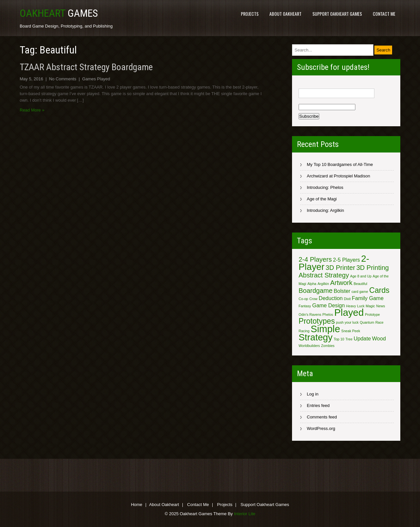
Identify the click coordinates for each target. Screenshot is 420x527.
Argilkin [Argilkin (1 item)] (323, 284)
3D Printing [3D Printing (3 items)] (373, 268)
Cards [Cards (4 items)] (379, 290)
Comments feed (322, 417)
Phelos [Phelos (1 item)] (328, 314)
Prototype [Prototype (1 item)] (372, 314)
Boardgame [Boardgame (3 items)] (315, 291)
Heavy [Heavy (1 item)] (351, 306)
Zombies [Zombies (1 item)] (328, 346)
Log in (313, 394)
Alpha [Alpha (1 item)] (312, 284)
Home (137, 505)
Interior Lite (245, 514)
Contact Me (384, 14)
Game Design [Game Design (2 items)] (329, 305)
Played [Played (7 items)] (349, 312)
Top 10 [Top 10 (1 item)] (339, 339)
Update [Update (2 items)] (362, 338)
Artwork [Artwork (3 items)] (341, 283)
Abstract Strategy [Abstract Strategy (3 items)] (324, 275)
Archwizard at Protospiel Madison (338, 176)
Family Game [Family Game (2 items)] (368, 298)
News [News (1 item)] (381, 306)
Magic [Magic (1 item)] (370, 306)
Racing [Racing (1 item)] (304, 331)
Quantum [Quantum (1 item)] (367, 322)
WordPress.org (321, 428)
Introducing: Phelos (325, 187)
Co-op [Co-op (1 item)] (303, 299)
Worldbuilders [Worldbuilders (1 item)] (309, 346)
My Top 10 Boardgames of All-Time (340, 164)
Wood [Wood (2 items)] (379, 338)
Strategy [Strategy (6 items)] (315, 337)
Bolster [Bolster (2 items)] (342, 291)
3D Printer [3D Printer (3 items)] (340, 268)
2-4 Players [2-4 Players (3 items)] (315, 259)
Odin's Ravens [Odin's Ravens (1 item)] (310, 314)
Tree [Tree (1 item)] (349, 339)
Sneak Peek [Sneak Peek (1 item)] (351, 331)
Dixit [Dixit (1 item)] (347, 299)
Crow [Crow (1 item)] (314, 299)
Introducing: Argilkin (325, 210)
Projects (250, 14)
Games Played (96, 79)
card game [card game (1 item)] (360, 292)
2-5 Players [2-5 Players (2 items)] (346, 260)
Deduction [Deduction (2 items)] (331, 298)
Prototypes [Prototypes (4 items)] (317, 321)
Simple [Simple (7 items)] (325, 329)
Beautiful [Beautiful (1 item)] (360, 284)
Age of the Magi (322, 199)
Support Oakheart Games (337, 14)
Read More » (32, 110)
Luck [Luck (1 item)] (361, 306)
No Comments (63, 79)
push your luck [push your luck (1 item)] (347, 322)
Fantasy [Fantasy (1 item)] (305, 306)
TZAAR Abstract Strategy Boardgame (86, 67)
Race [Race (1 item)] (379, 322)
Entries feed (318, 405)
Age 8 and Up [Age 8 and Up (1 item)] (361, 276)
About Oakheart (285, 14)
